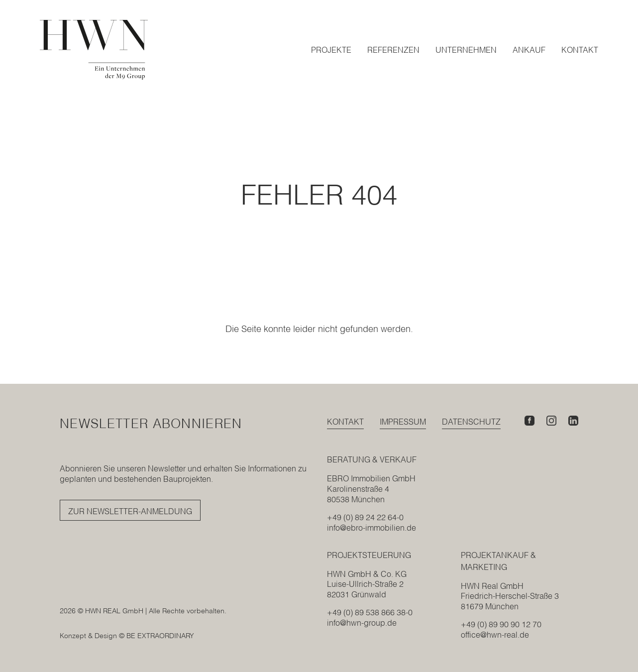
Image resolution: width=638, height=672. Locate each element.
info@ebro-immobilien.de (372, 528)
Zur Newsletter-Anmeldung (130, 511)
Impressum (403, 422)
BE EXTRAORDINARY (160, 636)
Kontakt (345, 422)
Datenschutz (471, 422)
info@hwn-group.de (362, 623)
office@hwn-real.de (495, 635)
